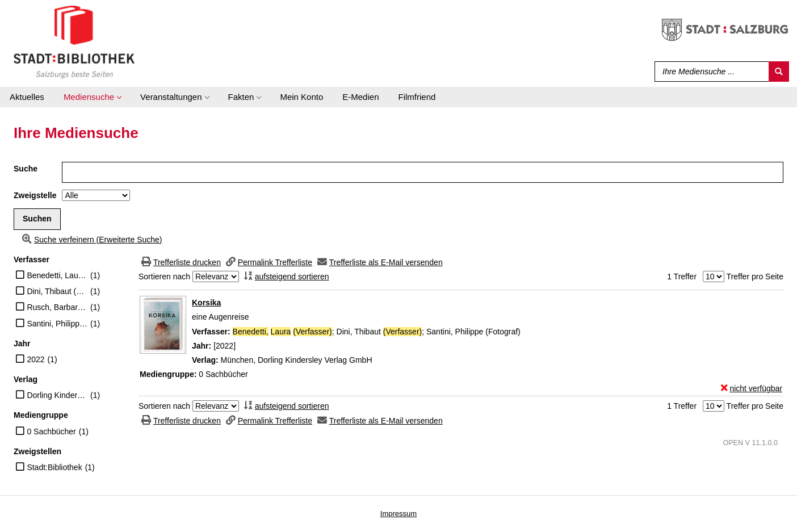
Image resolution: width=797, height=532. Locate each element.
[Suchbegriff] (709, 72)
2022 (35, 359)
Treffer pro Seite (755, 277)
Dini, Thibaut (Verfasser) (57, 291)
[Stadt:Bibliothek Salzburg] (74, 41)
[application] (92, 97)
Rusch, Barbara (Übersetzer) (57, 307)
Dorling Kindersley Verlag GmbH (57, 395)
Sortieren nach (164, 277)
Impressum (398, 514)
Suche (26, 169)
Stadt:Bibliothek (54, 467)
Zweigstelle (35, 195)
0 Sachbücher (51, 432)
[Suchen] (779, 72)
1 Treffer (682, 277)
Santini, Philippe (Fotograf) (57, 324)
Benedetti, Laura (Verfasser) (57, 275)
